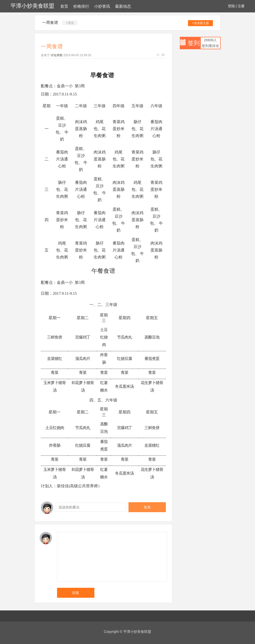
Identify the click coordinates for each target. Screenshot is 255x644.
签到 (194, 43)
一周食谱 (50, 23)
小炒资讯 (102, 6)
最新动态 (123, 6)
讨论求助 (57, 55)
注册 (241, 6)
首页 (64, 6)
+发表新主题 (201, 23)
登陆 (231, 6)
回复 (76, 593)
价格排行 (81, 6)
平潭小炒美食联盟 (32, 6)
